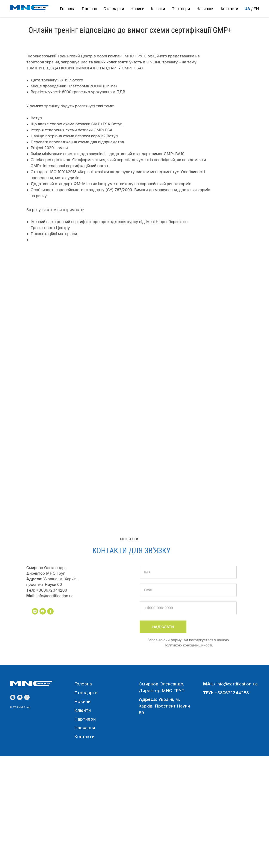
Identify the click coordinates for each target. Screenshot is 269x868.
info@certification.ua (237, 684)
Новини (137, 9)
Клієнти (158, 9)
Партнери (181, 9)
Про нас (89, 9)
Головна (68, 9)
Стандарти (114, 9)
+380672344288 (232, 693)
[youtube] (20, 697)
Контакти (229, 9)
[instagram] (13, 697)
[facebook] (27, 697)
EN (256, 9)
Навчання (205, 9)
